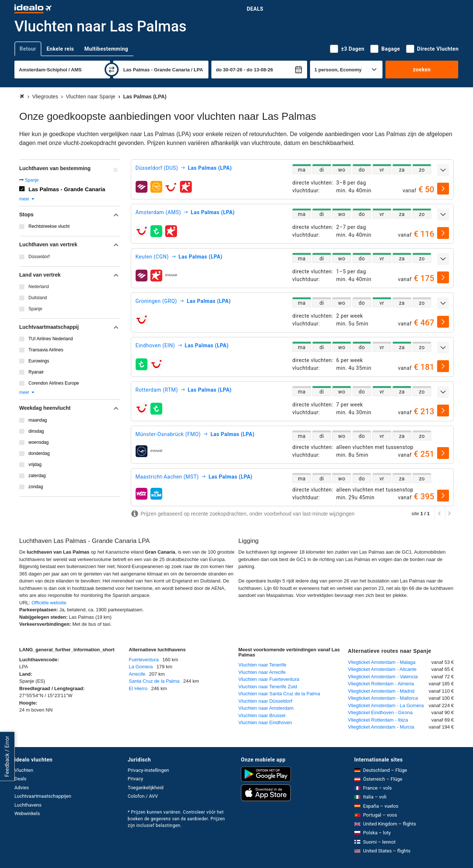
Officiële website (49, 603)
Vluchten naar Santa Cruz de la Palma (279, 694)
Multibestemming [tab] (106, 49)
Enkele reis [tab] (60, 49)
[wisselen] (112, 70)
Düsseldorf (39, 257)
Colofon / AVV (143, 796)
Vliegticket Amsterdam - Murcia (381, 727)
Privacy (136, 779)
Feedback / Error (7, 756)
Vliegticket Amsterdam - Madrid (381, 691)
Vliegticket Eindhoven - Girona (380, 712)
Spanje (32, 180)
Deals (255, 9)
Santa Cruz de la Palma (154, 681)
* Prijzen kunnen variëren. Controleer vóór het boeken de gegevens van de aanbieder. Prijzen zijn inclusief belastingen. (176, 819)
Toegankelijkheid (146, 788)
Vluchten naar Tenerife (262, 665)
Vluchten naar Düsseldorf (265, 701)
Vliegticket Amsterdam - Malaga (382, 662)
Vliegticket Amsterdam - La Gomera (386, 705)
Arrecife (137, 674)
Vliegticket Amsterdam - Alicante (382, 669)
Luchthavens (28, 805)
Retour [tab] (28, 49)
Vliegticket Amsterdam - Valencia (383, 677)
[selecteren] (443, 189)
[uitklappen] (443, 170)
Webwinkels (27, 813)
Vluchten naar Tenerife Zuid (268, 687)
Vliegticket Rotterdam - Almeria (381, 684)
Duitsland (38, 298)
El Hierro (138, 688)
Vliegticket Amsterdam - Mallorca (383, 698)
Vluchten (24, 770)
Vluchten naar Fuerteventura (269, 679)
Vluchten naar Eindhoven (265, 722)
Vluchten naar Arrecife (262, 672)
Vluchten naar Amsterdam (266, 708)
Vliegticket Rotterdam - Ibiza (378, 720)
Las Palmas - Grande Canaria (67, 189)
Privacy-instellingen (149, 770)
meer (27, 199)
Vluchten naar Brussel (262, 715)
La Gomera (141, 667)
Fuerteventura (144, 660)
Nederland (39, 287)
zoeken (422, 70)
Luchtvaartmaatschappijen (43, 796)
